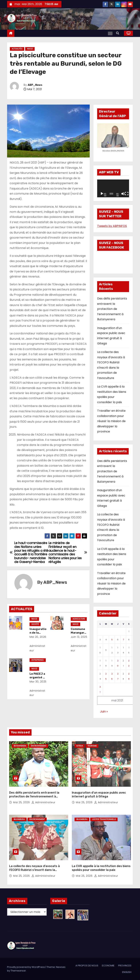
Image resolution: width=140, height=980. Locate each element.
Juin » (104, 711)
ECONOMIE (108, 966)
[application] (113, 188)
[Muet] (123, 194)
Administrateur (37, 648)
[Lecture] (102, 194)
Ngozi (30, 49)
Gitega (80, 746)
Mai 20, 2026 (38, 637)
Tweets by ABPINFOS (112, 226)
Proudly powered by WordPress (26, 967)
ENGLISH (127, 972)
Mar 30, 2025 (38, 682)
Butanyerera (20, 746)
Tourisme (92, 746)
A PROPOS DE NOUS (87, 966)
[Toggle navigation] (110, 33)
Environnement (39, 746)
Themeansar (18, 971)
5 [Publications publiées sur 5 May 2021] (112, 640)
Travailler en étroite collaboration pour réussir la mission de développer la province (111, 421)
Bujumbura (19, 819)
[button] (118, 33)
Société (35, 624)
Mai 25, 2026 (22, 802)
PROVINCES (125, 966)
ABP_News (35, 85)
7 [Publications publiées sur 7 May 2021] (123, 640)
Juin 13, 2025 (79, 637)
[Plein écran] (127, 194)
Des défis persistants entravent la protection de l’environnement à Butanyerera (112, 309)
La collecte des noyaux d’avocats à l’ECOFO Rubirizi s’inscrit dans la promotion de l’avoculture (34, 870)
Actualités (17, 49)
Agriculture (79, 619)
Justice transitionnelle (104, 819)
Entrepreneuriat (38, 660)
